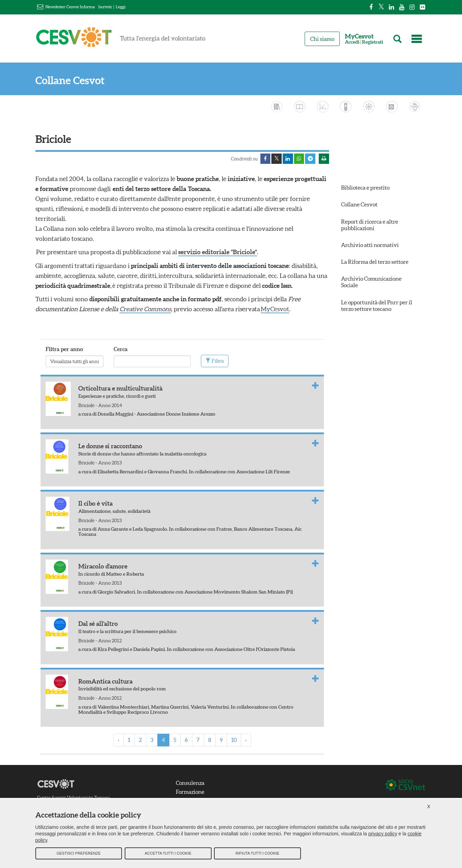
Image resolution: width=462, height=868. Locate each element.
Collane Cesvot (70, 81)
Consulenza (190, 782)
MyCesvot (276, 309)
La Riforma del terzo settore (375, 262)
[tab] (182, 401)
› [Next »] (246, 740)
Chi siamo (322, 39)
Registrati (373, 42)
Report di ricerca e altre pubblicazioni (370, 225)
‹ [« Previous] (119, 740)
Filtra (215, 360)
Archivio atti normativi (370, 245)
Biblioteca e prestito (365, 188)
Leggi (121, 7)
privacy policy (383, 834)
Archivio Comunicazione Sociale (371, 282)
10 (234, 740)
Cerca (121, 349)
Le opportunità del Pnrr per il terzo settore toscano (377, 306)
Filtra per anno (64, 349)
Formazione (190, 791)
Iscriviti (105, 7)
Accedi (352, 42)
